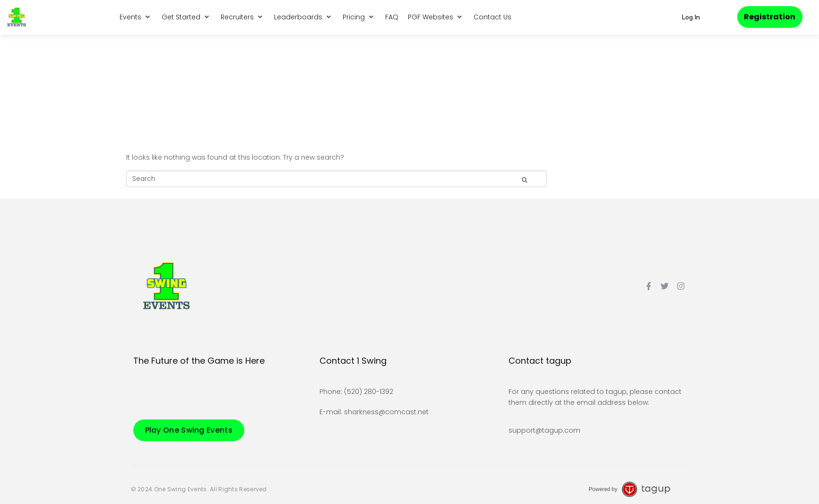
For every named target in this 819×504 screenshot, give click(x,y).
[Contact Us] (492, 17)
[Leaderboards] (304, 17)
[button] (690, 17)
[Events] (136, 17)
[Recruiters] (243, 17)
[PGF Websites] (436, 17)
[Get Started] (186, 17)
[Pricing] (359, 17)
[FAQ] (392, 17)
